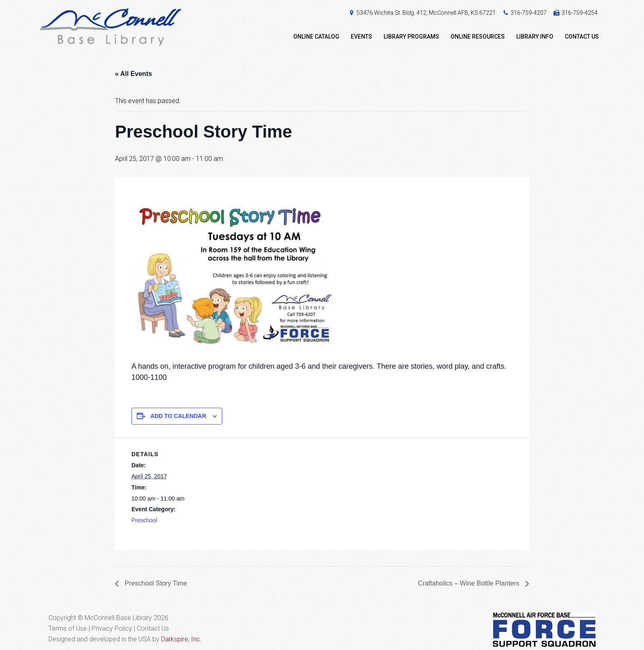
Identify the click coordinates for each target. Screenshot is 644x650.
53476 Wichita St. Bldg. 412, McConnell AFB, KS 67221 (426, 13)
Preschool (144, 520)
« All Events (133, 74)
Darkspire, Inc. (181, 639)
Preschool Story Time (155, 583)
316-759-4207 (529, 13)
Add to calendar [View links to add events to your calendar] (178, 416)
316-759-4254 (580, 13)
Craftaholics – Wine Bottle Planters (469, 583)
